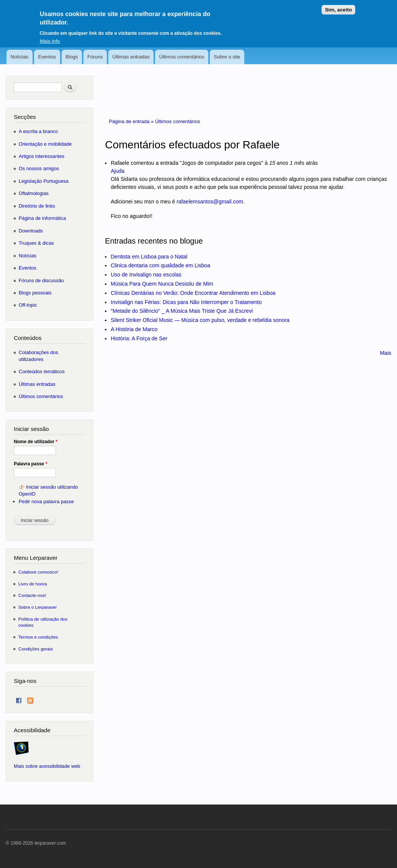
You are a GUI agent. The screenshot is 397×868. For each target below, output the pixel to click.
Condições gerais (36, 649)
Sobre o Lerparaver (38, 607)
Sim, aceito (338, 6)
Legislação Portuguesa (44, 181)
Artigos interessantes (42, 156)
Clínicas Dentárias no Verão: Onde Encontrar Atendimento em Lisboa (193, 293)
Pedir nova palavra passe (46, 501)
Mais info (50, 37)
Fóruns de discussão (41, 280)
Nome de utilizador (36, 442)
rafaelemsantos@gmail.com (210, 202)
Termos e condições (38, 637)
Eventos (47, 57)
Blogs (72, 57)
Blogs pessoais (35, 293)
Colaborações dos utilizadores (38, 356)
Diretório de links (37, 206)
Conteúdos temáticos (42, 371)
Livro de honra (33, 584)
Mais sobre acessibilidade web (47, 766)
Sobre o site (227, 57)
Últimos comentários (182, 57)
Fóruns (95, 57)
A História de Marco (134, 329)
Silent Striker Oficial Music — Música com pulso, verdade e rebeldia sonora (200, 320)
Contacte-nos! (32, 595)
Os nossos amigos (39, 168)
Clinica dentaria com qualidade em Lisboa (160, 265)
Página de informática (42, 218)
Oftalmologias (34, 193)
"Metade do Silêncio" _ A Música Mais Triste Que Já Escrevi (182, 311)
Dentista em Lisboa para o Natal (149, 257)
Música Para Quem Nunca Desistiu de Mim (162, 284)
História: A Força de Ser (139, 338)
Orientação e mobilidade (45, 144)
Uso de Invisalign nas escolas (146, 275)
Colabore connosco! (38, 572)
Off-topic (28, 305)
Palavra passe (30, 464)
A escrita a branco (38, 131)
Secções (25, 117)
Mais (386, 353)
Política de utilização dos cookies (43, 622)
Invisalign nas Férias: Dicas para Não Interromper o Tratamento (186, 302)
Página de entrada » (132, 121)
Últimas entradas (131, 57)
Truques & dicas (36, 243)
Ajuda (118, 171)
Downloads (31, 231)
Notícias (19, 57)
